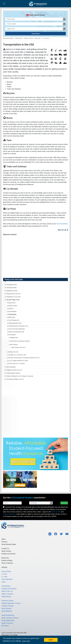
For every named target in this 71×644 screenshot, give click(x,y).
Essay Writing (6, 571)
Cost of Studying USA (14, 320)
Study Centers (6, 551)
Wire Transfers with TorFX (19, 347)
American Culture (13, 306)
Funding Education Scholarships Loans (18, 326)
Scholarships (6, 586)
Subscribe (64, 503)
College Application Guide (15, 323)
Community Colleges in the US (15, 379)
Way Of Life (63, 230)
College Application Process (11, 603)
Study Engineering (8, 615)
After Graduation (11, 367)
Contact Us (5, 548)
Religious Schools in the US (14, 370)
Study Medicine (7, 611)
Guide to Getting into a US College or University (20, 376)
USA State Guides (12, 288)
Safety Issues (12, 317)
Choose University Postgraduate (16, 329)
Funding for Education (9, 589)
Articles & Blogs (7, 560)
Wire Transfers (14, 345)
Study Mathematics (8, 620)
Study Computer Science (10, 618)
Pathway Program (8, 606)
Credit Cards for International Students (20, 341)
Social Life (11, 309)
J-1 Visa (4, 574)
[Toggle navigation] (4, 4)
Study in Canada (7, 594)
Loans (4, 582)
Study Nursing (6, 608)
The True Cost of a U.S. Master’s (17, 364)
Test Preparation (7, 579)
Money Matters (12, 335)
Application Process (12, 291)
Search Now (36, 34)
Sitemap (4, 567)
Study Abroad (6, 596)
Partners (4, 542)
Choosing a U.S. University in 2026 (17, 355)
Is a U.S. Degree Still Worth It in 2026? (18, 361)
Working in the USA (13, 352)
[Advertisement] (35, 258)
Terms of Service (7, 563)
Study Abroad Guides (9, 544)
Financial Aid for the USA (13, 294)
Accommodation (62, 224)
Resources (5, 558)
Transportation (12, 314)
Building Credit (14, 338)
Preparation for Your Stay (13, 297)
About (3, 539)
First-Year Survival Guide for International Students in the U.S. (24, 358)
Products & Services (8, 554)
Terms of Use (56, 512)
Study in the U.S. (7, 591)
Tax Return (5, 626)
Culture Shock (12, 303)
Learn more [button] (26, 641)
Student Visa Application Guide (16, 332)
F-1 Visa (4, 577)
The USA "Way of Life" (13, 300)
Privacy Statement (9, 514)
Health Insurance (7, 623)
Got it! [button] (51, 640)
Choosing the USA (12, 285)
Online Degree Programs (13, 373)
